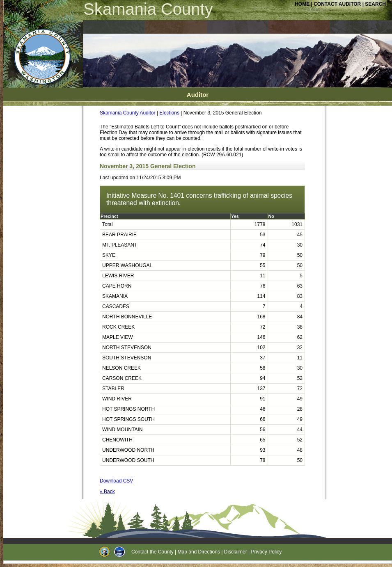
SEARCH (375, 4)
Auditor (198, 95)
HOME (302, 4)
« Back (107, 492)
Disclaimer (236, 552)
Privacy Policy (267, 552)
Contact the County (152, 552)
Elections (169, 113)
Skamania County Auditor (127, 113)
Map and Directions (199, 552)
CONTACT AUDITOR (338, 4)
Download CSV (116, 481)
